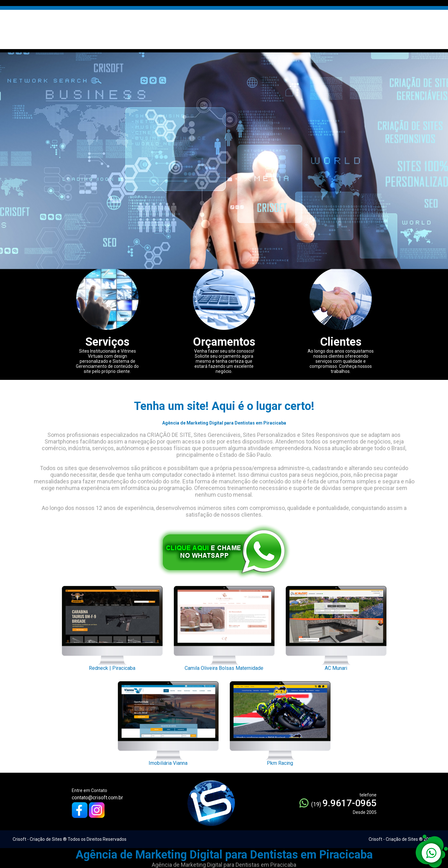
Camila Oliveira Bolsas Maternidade (224, 626)
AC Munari (336, 626)
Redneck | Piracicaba (112, 626)
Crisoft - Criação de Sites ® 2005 (401, 839)
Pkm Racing (280, 722)
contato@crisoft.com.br (97, 798)
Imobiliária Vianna (168, 722)
